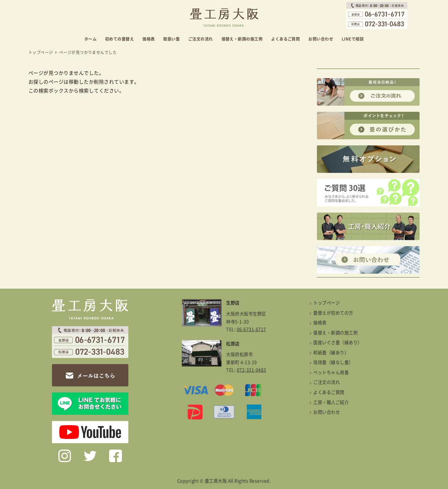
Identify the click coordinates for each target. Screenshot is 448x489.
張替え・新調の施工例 (335, 333)
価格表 (320, 323)
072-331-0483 (252, 370)
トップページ (327, 303)
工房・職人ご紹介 (331, 402)
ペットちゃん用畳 (331, 372)
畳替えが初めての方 (333, 313)
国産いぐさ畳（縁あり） (338, 343)
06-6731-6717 (252, 329)
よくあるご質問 (329, 392)
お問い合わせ (327, 412)
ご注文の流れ (327, 382)
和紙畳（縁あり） (331, 353)
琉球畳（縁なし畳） (333, 362)
